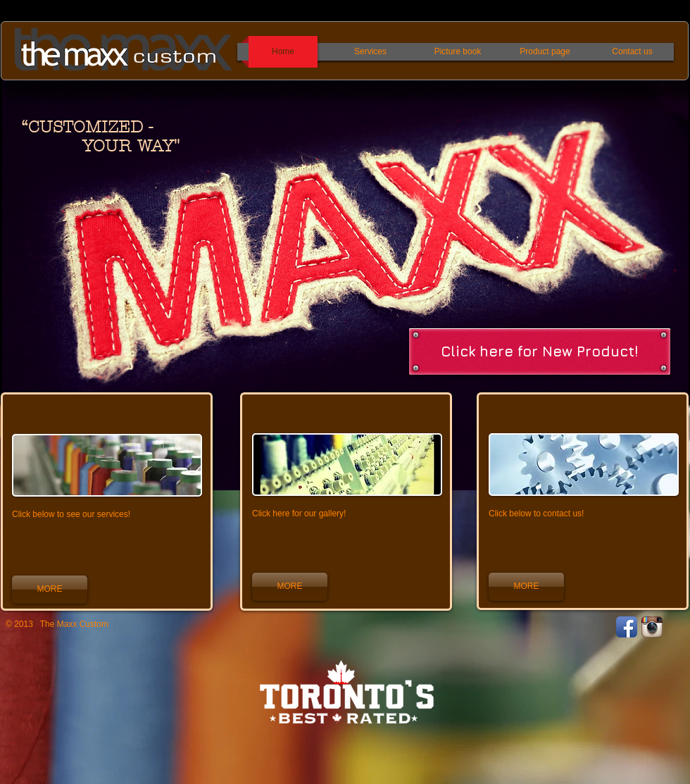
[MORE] (50, 590)
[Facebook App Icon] (627, 627)
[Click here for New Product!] (540, 351)
